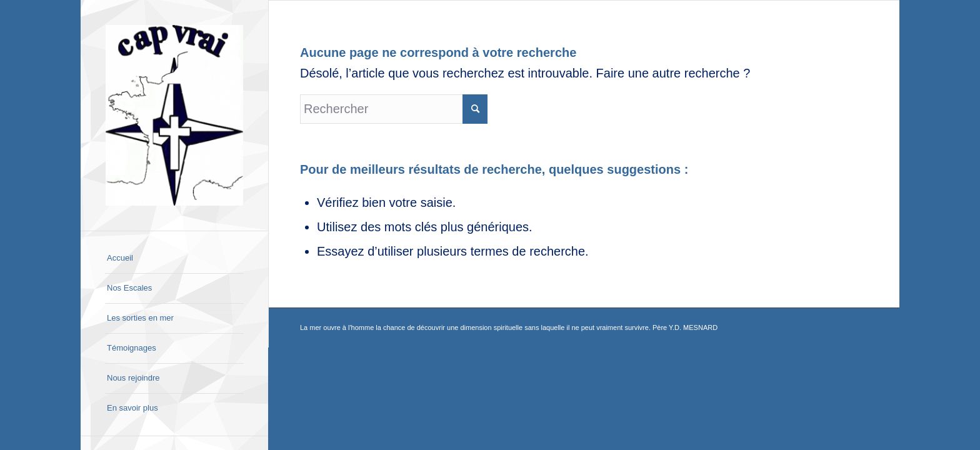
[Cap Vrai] (174, 115)
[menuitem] (174, 259)
